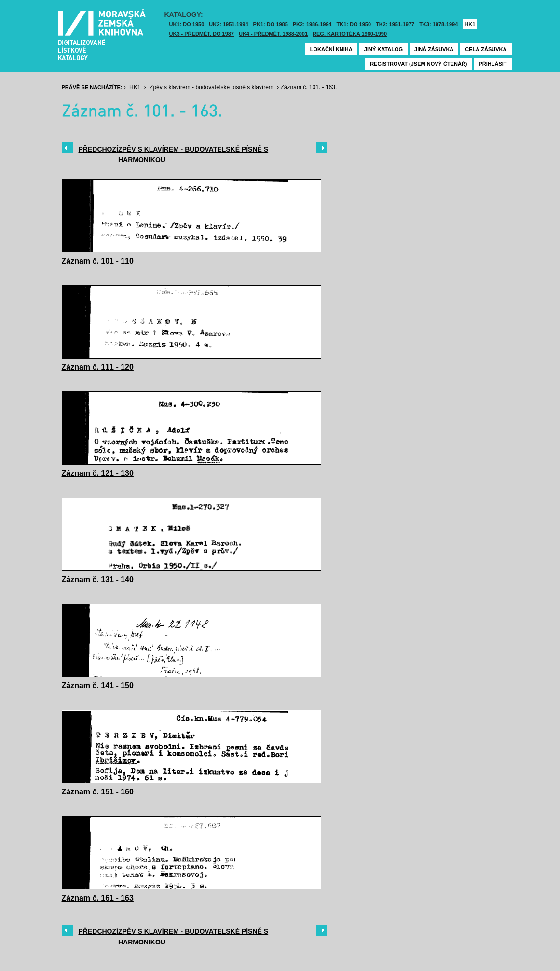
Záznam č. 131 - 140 (98, 579)
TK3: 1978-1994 (438, 24)
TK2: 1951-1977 (395, 24)
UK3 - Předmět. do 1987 (202, 34)
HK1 (470, 24)
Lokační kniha (331, 49)
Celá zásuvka (486, 49)
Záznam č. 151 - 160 (98, 792)
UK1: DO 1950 (187, 24)
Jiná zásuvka (434, 49)
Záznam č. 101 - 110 (98, 261)
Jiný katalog (383, 49)
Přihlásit (492, 64)
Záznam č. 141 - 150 (98, 686)
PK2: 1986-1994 (312, 24)
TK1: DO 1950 (354, 24)
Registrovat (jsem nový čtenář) (418, 64)
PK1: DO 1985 (271, 24)
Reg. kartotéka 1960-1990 (350, 34)
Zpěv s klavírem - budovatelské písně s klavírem (212, 87)
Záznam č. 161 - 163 (98, 898)
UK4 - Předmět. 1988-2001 (273, 34)
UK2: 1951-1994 (228, 24)
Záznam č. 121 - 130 (98, 473)
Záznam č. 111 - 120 (98, 367)
